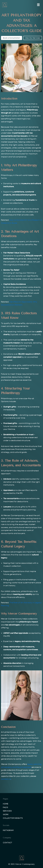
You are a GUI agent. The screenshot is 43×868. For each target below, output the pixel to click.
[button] (38, 5)
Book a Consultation (12, 38)
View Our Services (33, 38)
